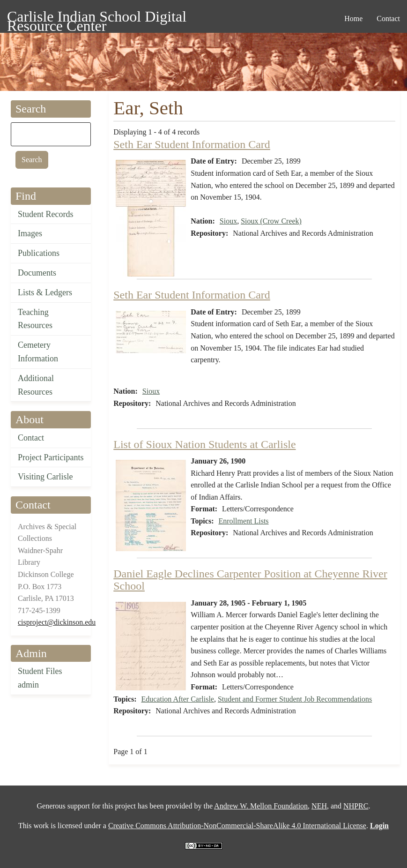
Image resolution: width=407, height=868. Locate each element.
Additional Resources (36, 385)
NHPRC (356, 806)
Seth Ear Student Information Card (192, 144)
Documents (37, 273)
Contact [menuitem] (388, 19)
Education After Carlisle (178, 699)
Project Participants (51, 457)
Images (30, 233)
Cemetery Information (38, 352)
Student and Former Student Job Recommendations (295, 699)
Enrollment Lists (243, 521)
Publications (39, 253)
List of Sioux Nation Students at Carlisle (204, 444)
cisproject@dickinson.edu (57, 622)
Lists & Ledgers (45, 292)
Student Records (46, 214)
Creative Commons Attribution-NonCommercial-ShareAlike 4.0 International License (237, 826)
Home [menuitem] (353, 19)
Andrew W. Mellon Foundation (261, 806)
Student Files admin (40, 678)
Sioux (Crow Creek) (271, 221)
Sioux (228, 221)
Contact (31, 438)
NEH (319, 806)
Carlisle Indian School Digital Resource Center (97, 18)
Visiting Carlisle (45, 477)
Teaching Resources (35, 319)
